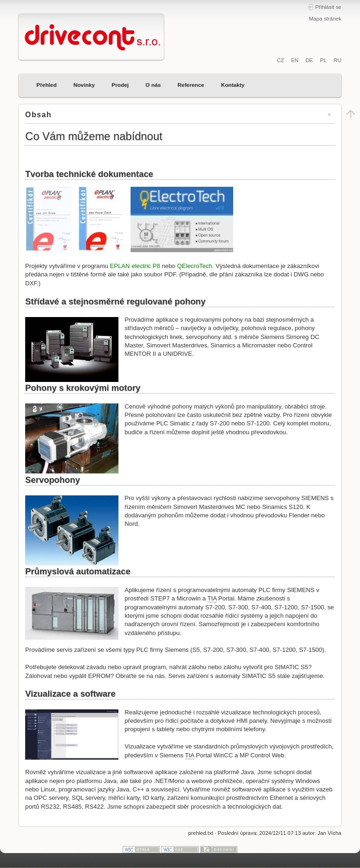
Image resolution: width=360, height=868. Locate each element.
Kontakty (233, 85)
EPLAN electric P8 (135, 266)
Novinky (84, 85)
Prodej (120, 85)
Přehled (46, 85)
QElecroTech (195, 266)
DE (309, 60)
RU (337, 60)
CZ (280, 60)
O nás (153, 85)
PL (323, 60)
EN (295, 60)
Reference (191, 85)
